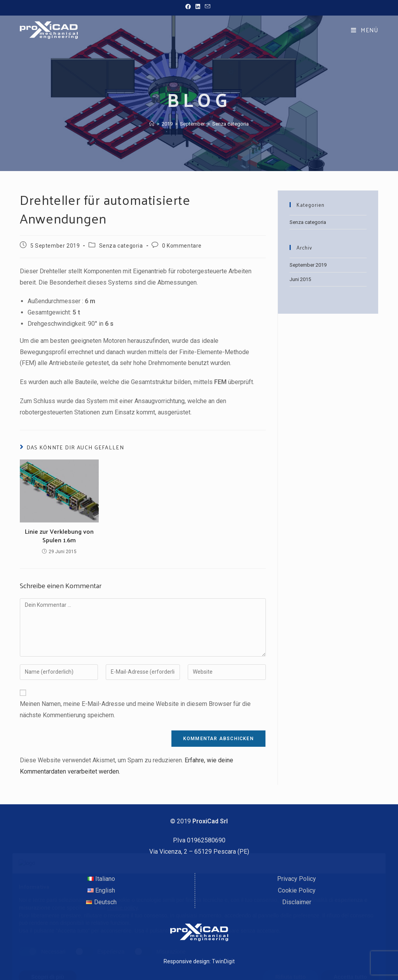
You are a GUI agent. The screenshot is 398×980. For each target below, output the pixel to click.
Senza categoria (230, 124)
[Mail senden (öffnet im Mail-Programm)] (208, 7)
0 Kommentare (182, 246)
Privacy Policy (297, 879)
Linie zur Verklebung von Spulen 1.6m (59, 536)
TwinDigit (223, 961)
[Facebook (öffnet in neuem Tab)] (189, 7)
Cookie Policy (297, 890)
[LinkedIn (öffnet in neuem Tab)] (198, 7)
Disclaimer (297, 902)
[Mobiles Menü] (365, 30)
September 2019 (308, 265)
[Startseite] (152, 124)
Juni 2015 (300, 279)
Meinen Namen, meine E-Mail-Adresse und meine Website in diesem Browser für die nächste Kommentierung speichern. (135, 709)
